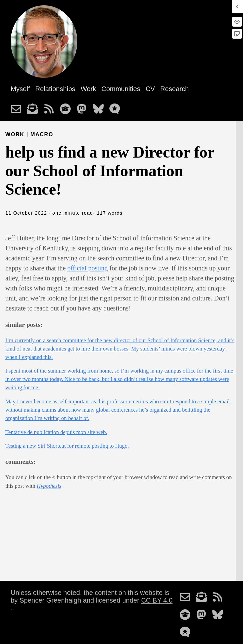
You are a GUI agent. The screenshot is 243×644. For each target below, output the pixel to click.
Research (175, 89)
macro (42, 134)
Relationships (55, 89)
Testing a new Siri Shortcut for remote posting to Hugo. (67, 446)
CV (150, 89)
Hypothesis (49, 486)
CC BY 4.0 (157, 600)
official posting (87, 268)
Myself (20, 89)
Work (88, 89)
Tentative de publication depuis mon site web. (56, 432)
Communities (121, 89)
